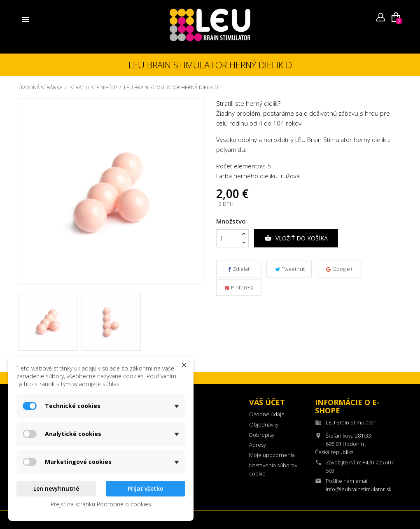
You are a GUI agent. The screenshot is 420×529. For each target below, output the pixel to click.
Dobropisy (262, 435)
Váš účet (267, 402)
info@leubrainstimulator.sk (358, 489)
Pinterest (239, 287)
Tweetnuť (290, 269)
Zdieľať (239, 269)
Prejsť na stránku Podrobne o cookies (101, 504)
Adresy (258, 445)
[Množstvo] (228, 238)
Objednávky (264, 424)
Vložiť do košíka (296, 238)
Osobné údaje (267, 414)
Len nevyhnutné (56, 488)
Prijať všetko (146, 488)
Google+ (339, 269)
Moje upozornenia (272, 455)
